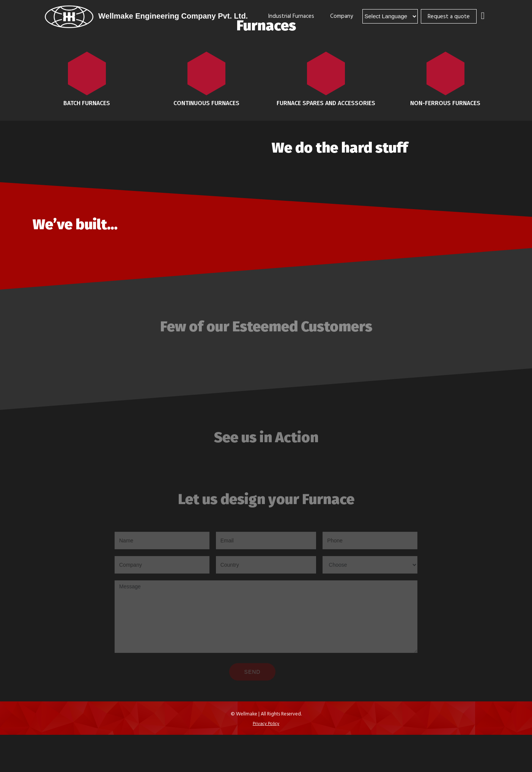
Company (342, 16)
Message (266, 618)
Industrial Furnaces (291, 16)
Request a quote (449, 16)
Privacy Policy (266, 723)
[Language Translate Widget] (390, 16)
